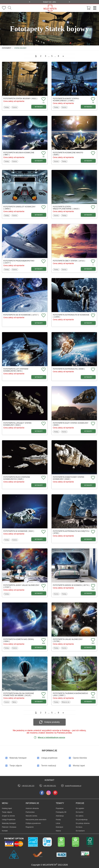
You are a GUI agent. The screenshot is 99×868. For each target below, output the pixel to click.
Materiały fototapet (9, 823)
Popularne (60, 808)
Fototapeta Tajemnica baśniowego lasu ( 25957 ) (70, 694)
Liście (60, 823)
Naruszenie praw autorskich (36, 820)
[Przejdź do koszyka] (89, 8)
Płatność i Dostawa (9, 827)
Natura (60, 831)
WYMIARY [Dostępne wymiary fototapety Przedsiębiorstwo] (39, 269)
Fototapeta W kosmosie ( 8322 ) (19, 531)
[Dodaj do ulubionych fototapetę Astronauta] (93, 370)
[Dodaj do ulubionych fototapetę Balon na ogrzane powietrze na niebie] (43, 694)
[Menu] (94, 8)
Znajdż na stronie (8, 816)
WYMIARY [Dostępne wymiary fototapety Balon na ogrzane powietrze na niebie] (39, 701)
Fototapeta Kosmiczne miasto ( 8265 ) (68, 154)
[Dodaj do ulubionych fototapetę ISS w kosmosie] (43, 316)
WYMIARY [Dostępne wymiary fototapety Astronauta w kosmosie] (88, 323)
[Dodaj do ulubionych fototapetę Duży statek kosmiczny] (93, 424)
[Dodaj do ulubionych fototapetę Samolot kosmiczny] (43, 207)
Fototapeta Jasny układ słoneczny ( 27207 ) (21, 586)
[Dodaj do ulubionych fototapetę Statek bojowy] (43, 99)
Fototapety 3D (61, 812)
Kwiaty (60, 819)
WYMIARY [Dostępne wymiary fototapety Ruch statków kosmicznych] (39, 485)
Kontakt (5, 831)
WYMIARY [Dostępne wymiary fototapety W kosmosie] (39, 539)
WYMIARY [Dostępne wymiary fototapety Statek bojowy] (39, 107)
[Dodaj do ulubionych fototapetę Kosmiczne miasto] (93, 153)
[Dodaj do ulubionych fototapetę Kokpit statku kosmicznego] (93, 99)
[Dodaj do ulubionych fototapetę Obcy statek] (93, 262)
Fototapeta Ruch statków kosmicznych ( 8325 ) (17, 478)
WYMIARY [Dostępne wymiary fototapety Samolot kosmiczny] (39, 215)
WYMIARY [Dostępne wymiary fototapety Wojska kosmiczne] (39, 161)
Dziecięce (60, 827)
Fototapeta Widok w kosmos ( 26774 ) (71, 585)
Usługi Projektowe (9, 820)
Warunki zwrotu (31, 816)
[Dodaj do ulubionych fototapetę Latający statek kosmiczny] (43, 424)
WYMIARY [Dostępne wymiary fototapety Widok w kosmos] (88, 593)
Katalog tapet (7, 808)
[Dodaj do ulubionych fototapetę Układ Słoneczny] (93, 640)
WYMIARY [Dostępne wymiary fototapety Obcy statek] (88, 269)
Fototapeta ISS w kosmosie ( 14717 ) (21, 315)
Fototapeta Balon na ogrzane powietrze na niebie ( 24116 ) (19, 694)
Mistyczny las (66, 702)
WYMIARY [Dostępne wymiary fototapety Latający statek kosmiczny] (39, 431)
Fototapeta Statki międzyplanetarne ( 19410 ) (66, 208)
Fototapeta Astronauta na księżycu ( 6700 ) (71, 532)
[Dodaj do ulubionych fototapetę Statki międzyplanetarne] (93, 207)
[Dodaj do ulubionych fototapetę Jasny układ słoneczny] (43, 586)
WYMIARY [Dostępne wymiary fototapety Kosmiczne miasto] (88, 161)
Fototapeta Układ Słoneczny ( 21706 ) (68, 640)
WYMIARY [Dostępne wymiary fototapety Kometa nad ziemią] (39, 647)
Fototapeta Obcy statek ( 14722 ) (69, 261)
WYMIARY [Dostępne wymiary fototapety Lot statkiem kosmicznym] (39, 377)
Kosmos (15, 107)
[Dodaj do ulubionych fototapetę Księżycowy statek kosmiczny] (93, 478)
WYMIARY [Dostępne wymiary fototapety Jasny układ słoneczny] (39, 593)
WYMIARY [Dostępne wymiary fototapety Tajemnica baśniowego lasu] (88, 701)
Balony (15, 702)
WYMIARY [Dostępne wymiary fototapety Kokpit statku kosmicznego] (88, 107)
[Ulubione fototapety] (4, 8)
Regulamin (30, 827)
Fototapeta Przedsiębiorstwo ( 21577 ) (19, 262)
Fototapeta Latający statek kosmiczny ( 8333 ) (17, 424)
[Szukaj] (10, 8)
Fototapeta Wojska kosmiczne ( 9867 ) (19, 154)
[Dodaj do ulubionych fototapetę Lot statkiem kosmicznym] (43, 370)
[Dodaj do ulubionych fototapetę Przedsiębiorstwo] (43, 262)
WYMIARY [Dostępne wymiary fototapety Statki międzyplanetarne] (88, 215)
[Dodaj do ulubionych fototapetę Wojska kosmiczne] (43, 153)
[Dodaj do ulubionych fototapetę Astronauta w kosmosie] (93, 316)
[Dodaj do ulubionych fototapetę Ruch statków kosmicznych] (43, 478)
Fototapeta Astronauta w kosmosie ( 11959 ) (71, 316)
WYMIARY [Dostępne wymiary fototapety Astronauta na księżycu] (88, 539)
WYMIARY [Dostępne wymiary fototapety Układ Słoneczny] (88, 647)
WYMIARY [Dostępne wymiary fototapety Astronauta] (88, 377)
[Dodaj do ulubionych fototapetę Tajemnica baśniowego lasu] (93, 694)
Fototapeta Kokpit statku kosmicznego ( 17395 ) (66, 100)
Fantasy (7, 107)
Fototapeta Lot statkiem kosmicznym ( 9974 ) (16, 370)
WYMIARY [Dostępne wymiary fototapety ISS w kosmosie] (39, 323)
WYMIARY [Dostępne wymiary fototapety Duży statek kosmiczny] (88, 431)
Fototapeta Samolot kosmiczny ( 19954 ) (19, 208)
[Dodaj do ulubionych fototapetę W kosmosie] (43, 532)
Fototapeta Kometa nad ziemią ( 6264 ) (18, 640)
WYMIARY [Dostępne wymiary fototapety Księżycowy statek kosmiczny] (88, 485)
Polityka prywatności (33, 823)
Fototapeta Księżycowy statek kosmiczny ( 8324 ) (69, 478)
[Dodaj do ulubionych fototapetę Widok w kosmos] (93, 586)
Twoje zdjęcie (7, 812)
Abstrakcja (60, 816)
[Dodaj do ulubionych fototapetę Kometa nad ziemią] (43, 640)
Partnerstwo (30, 812)
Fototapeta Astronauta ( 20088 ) (69, 369)
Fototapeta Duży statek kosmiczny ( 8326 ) (71, 424)
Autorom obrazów (32, 808)
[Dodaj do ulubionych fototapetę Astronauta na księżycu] (93, 532)
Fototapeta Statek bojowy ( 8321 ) (20, 98)
